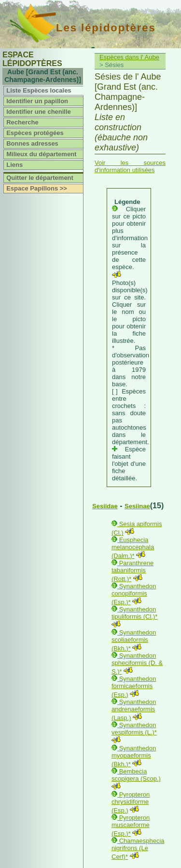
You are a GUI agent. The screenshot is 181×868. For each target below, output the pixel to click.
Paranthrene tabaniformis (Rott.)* (132, 571)
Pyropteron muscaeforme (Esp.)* (131, 826)
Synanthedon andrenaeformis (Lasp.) (134, 710)
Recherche (22, 122)
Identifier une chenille (39, 112)
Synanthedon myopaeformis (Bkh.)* (134, 756)
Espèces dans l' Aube (129, 57)
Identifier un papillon (37, 101)
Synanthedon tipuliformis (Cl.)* (134, 613)
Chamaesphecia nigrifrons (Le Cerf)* (138, 849)
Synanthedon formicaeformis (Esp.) (134, 687)
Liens (14, 165)
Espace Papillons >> (37, 188)
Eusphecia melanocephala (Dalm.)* (133, 548)
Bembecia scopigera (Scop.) (136, 775)
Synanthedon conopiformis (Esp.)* (134, 594)
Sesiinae (137, 506)
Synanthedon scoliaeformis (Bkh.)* (134, 640)
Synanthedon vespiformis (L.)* (134, 729)
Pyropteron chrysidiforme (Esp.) (131, 802)
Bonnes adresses (32, 143)
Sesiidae (105, 506)
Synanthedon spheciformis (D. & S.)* (137, 664)
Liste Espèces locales (39, 90)
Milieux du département (41, 154)
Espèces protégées (35, 133)
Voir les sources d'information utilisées (130, 166)
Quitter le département (40, 178)
